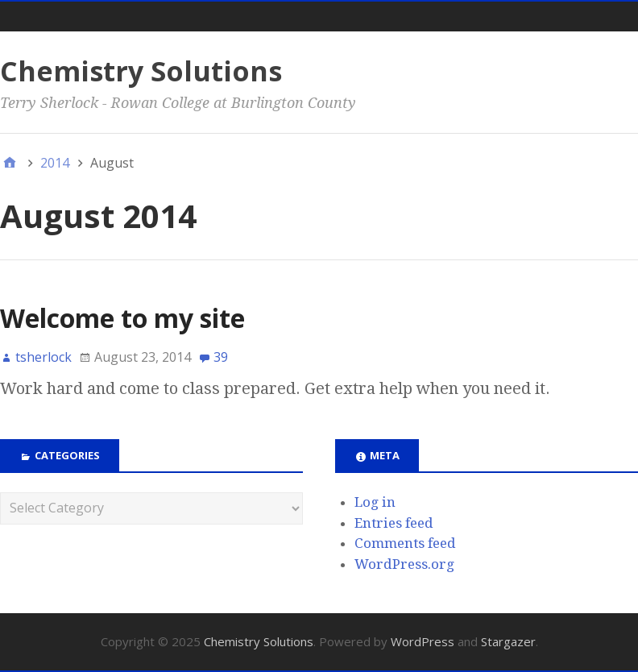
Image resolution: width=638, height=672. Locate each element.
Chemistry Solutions (141, 71)
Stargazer (508, 641)
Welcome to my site (122, 318)
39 (221, 357)
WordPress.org (404, 564)
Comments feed (405, 543)
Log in (375, 502)
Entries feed (394, 523)
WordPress (423, 641)
